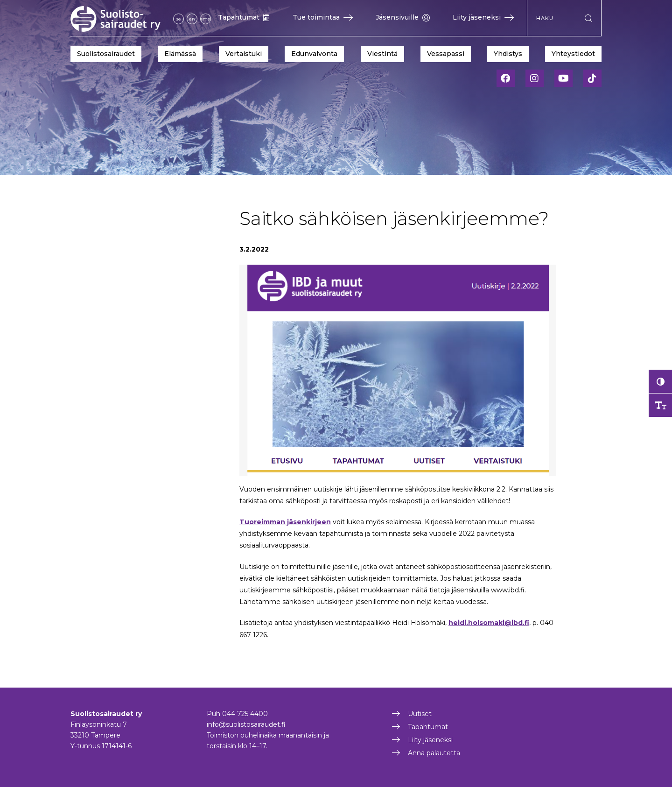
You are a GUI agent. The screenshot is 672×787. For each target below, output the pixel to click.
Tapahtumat (244, 17)
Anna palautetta (434, 753)
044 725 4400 (245, 714)
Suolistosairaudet (106, 54)
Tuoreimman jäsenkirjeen (285, 522)
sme (206, 19)
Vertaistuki (244, 54)
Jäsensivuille (403, 17)
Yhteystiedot (573, 54)
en (192, 19)
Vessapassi (446, 54)
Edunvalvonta (314, 54)
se (179, 19)
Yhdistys (508, 54)
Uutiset (420, 714)
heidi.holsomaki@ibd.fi (489, 623)
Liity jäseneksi (483, 17)
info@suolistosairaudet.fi (246, 724)
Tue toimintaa (323, 17)
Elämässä (180, 54)
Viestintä (382, 54)
